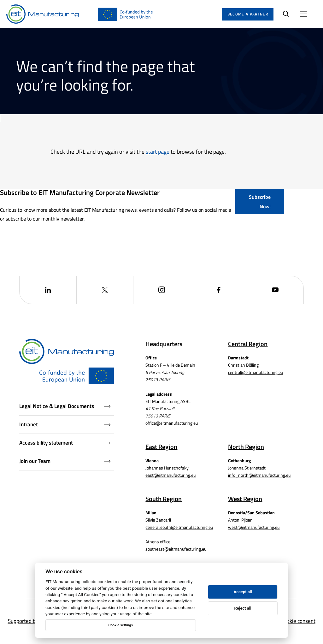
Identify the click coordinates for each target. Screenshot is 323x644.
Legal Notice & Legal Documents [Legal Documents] (65, 406)
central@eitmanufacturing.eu (255, 372)
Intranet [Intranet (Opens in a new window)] (65, 424)
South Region (164, 499)
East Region (161, 447)
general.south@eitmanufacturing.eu (179, 527)
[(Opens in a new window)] (48, 290)
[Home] (43, 14)
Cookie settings (120, 625)
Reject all (243, 608)
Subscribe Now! (260, 202)
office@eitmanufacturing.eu (172, 423)
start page (158, 152)
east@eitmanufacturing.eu (170, 475)
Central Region (248, 344)
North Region (246, 447)
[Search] (286, 14)
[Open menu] (304, 14)
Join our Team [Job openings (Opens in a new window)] (65, 461)
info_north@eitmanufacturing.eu (259, 475)
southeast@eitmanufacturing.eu (176, 549)
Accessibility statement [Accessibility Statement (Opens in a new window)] (65, 443)
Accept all (243, 592)
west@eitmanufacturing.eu (254, 527)
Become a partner (248, 14)
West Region (245, 499)
